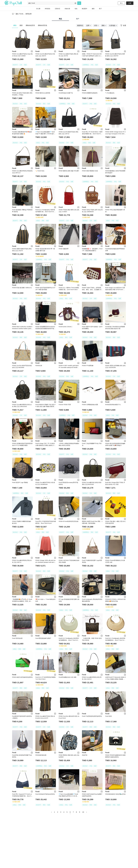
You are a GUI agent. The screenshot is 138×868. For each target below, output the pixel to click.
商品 (60, 19)
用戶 (78, 19)
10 (83, 812)
